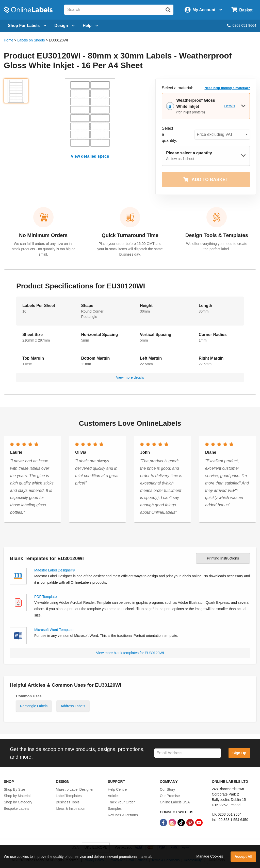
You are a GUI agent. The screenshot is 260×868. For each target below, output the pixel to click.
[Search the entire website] (119, 10)
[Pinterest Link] (191, 822)
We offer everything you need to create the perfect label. (217, 246)
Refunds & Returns (123, 815)
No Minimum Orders (43, 235)
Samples (115, 808)
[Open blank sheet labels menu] (27, 26)
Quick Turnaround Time (130, 235)
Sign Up (239, 753)
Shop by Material (17, 796)
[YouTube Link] (199, 822)
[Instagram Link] (173, 822)
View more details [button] (130, 377)
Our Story (167, 789)
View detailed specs (90, 156)
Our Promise (170, 796)
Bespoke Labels (17, 808)
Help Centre (117, 789)
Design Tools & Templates (217, 235)
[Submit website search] (168, 10)
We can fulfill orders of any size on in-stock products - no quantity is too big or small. (43, 249)
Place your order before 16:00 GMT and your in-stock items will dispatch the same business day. (130, 249)
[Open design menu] (64, 26)
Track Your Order (121, 802)
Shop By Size (14, 789)
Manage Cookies (210, 856)
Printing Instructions (223, 558)
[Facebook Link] (164, 822)
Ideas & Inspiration (71, 808)
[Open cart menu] (242, 10)
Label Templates (69, 796)
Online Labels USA (175, 802)
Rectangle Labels (34, 706)
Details (230, 106)
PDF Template (45, 597)
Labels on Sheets (31, 40)
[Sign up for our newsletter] (188, 753)
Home (9, 40)
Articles (114, 796)
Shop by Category (18, 802)
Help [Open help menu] (91, 26)
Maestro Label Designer (75, 789)
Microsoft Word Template (54, 630)
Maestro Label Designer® (54, 570)
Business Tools (68, 802)
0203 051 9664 (242, 25)
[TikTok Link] (182, 822)
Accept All (243, 857)
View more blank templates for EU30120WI (130, 653)
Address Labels (73, 706)
